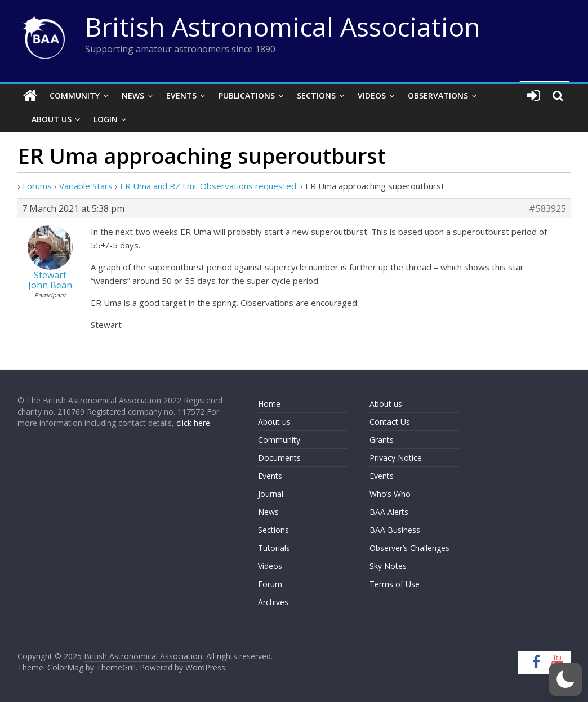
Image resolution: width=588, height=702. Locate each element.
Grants (382, 440)
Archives (273, 602)
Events (181, 95)
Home (269, 404)
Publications (247, 95)
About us (274, 422)
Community (75, 95)
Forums (37, 186)
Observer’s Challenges (409, 548)
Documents (279, 458)
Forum (270, 584)
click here (193, 423)
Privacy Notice (396, 458)
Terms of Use (395, 584)
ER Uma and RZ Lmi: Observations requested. (209, 186)
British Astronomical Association (283, 26)
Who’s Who (390, 494)
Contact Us (390, 422)
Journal (271, 494)
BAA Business (395, 530)
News (133, 95)
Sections (316, 95)
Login (106, 119)
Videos (372, 95)
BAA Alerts (389, 512)
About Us (52, 119)
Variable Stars (86, 186)
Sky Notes (388, 566)
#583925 (547, 208)
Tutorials (274, 548)
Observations (438, 95)
